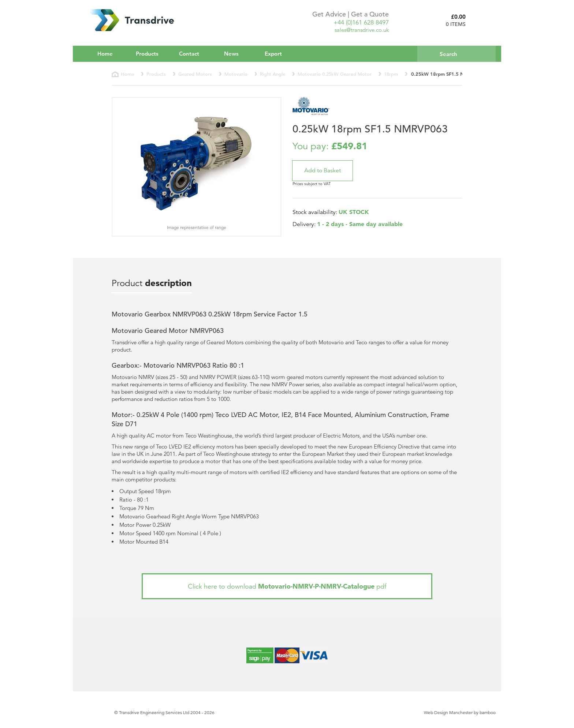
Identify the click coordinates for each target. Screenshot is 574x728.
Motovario (236, 74)
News (231, 54)
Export (273, 54)
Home (105, 54)
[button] (323, 171)
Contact (189, 54)
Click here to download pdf (287, 586)
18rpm (391, 74)
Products (152, 53)
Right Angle (273, 74)
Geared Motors (195, 74)
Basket (484, 20)
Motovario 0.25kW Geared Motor (335, 74)
